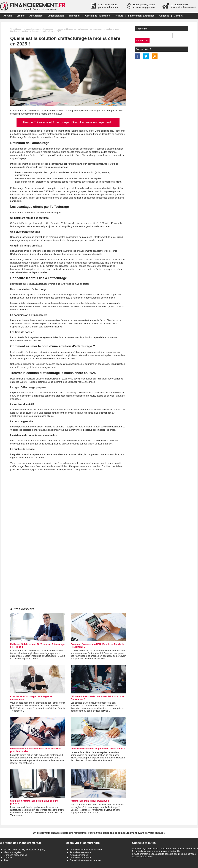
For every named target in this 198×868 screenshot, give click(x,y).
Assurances (36, 16)
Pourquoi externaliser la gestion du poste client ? (98, 749)
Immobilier (75, 16)
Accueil (8, 16)
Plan (6, 860)
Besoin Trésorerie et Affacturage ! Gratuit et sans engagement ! (68, 122)
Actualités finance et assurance (86, 850)
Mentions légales (13, 852)
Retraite (119, 16)
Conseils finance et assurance (85, 860)
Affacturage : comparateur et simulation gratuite (99, 29)
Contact (178, 16)
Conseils (164, 16)
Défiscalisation (56, 16)
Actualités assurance (80, 852)
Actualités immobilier (80, 858)
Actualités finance (79, 855)
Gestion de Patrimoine (97, 16)
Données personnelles (15, 855)
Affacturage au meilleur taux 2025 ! (90, 801)
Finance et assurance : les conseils (38, 29)
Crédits (21, 16)
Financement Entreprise (141, 16)
